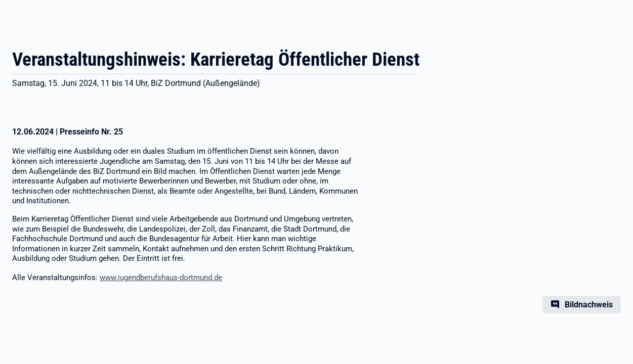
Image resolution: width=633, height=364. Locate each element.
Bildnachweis (589, 305)
